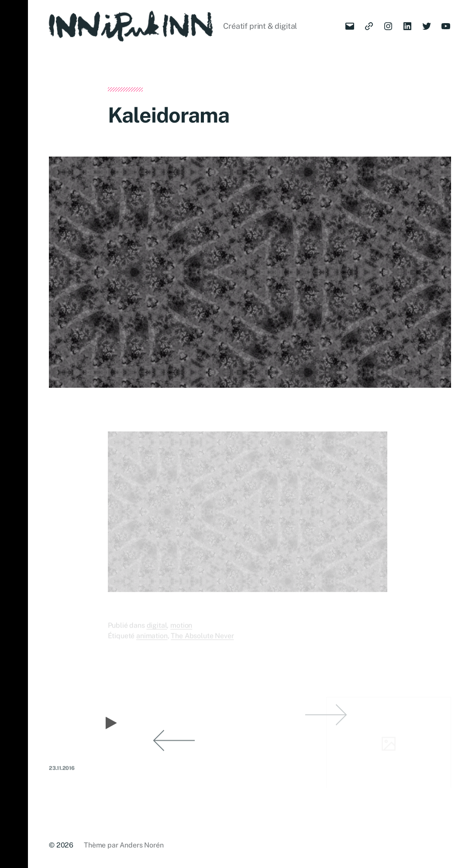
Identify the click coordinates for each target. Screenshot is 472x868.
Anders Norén (141, 845)
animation (152, 641)
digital (157, 630)
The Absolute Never (202, 641)
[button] (14, 434)
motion (181, 630)
